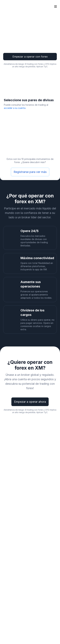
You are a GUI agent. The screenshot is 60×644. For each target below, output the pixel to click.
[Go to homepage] (8, 6)
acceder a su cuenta (15, 108)
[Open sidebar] (56, 6)
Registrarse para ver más (30, 172)
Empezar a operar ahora (30, 402)
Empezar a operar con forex (30, 57)
